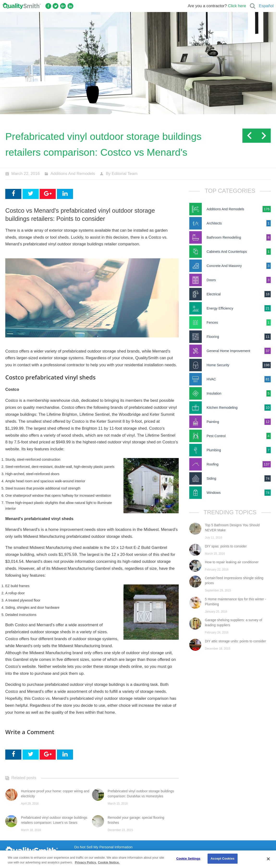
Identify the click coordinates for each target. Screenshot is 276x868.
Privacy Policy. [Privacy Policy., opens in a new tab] (86, 862)
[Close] (268, 859)
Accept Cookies (223, 859)
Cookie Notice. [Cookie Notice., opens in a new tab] (109, 862)
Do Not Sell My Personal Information (103, 847)
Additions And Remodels (73, 174)
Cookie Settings (188, 859)
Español (266, 6)
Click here (237, 6)
